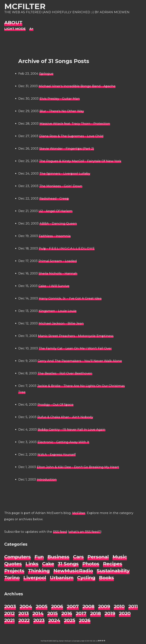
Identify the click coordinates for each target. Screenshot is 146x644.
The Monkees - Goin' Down (61, 186)
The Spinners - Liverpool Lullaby (65, 173)
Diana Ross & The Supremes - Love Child (71, 136)
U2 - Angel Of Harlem (56, 211)
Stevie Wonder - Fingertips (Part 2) (67, 149)
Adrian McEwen (65, 641)
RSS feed (60, 532)
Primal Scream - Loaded (58, 261)
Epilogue (46, 74)
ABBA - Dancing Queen (58, 223)
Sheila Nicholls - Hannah (58, 273)
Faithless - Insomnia (55, 236)
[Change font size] (31, 29)
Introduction (47, 479)
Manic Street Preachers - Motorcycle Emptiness (76, 336)
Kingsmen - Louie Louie (58, 311)
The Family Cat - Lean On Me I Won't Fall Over (75, 348)
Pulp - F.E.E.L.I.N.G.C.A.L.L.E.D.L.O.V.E (67, 248)
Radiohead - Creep (54, 198)
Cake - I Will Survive (54, 286)
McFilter (25, 6)
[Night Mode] (15, 29)
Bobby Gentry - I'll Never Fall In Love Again (72, 429)
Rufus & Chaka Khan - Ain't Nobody (65, 417)
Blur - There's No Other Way (62, 111)
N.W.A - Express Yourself (57, 454)
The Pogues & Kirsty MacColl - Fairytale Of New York (80, 161)
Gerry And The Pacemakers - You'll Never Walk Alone (80, 361)
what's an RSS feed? (85, 532)
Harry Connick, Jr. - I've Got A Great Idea (70, 298)
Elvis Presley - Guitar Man (60, 99)
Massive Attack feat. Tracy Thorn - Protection (75, 124)
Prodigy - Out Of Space (55, 405)
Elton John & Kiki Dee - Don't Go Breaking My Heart (78, 467)
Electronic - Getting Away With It (63, 442)
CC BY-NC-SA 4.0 (91, 641)
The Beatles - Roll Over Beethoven (65, 373)
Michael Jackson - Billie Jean (61, 323)
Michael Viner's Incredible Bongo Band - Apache (77, 86)
